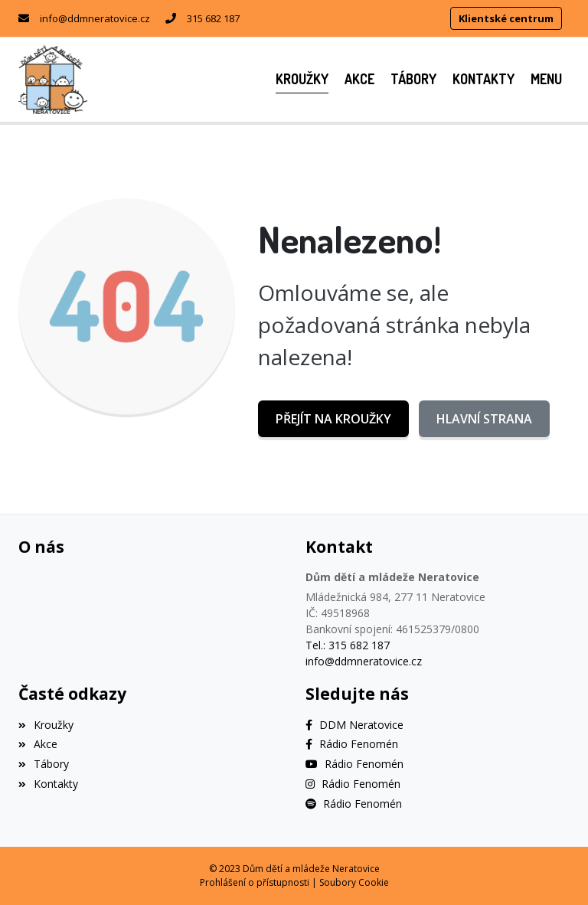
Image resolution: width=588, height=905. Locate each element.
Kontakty (48, 784)
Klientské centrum (506, 18)
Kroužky (46, 725)
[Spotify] (354, 804)
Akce (38, 744)
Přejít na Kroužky (333, 419)
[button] (546, 79)
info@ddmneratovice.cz (95, 18)
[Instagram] (353, 784)
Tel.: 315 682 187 (348, 645)
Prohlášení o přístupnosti (255, 882)
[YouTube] (354, 764)
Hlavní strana (484, 419)
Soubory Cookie (354, 882)
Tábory (44, 764)
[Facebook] (354, 725)
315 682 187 (213, 18)
